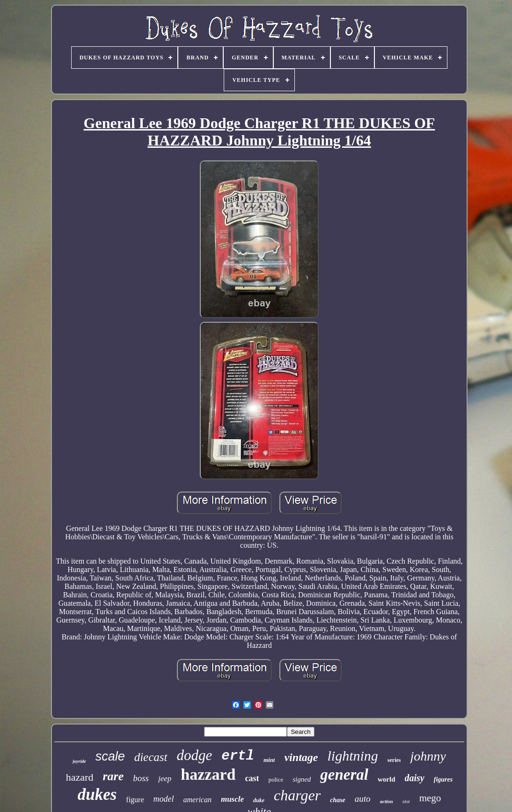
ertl (238, 756)
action (387, 801)
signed (302, 779)
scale (110, 756)
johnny (428, 756)
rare (113, 776)
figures (443, 779)
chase (338, 800)
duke (259, 800)
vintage (301, 757)
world (387, 779)
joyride (79, 761)
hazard (80, 777)
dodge (195, 755)
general (344, 775)
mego (430, 798)
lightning (352, 756)
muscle (232, 799)
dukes (97, 794)
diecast (151, 757)
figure (135, 800)
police (276, 779)
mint (269, 760)
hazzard (208, 774)
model (164, 799)
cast (252, 778)
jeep (165, 779)
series (394, 760)
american (197, 800)
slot (406, 801)
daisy (415, 778)
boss (141, 778)
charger (297, 795)
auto (363, 799)
